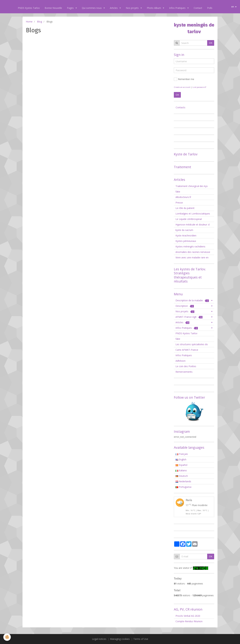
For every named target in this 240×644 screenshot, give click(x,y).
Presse (179, 203)
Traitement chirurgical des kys (192, 186)
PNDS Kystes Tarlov (29, 8)
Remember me (184, 79)
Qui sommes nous (92, 8)
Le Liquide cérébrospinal (189, 219)
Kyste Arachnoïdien (186, 235)
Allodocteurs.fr (183, 197)
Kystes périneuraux (186, 241)
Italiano (181, 470)
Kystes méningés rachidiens (190, 246)
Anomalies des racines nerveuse (193, 252)
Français (182, 454)
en (233, 7)
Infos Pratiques (178, 8)
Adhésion (180, 361)
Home (29, 22)
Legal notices (99, 639)
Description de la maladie (192, 300)
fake (178, 192)
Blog (39, 22)
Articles (114, 8)
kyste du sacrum (184, 230)
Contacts (180, 107)
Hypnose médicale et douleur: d (192, 225)
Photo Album (154, 8)
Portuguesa (183, 487)
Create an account (182, 87)
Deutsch (182, 476)
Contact (198, 8)
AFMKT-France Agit (189, 317)
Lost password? (199, 87)
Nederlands (183, 481)
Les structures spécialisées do (192, 344)
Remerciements (184, 372)
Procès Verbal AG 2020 (188, 616)
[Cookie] (7, 637)
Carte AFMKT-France (187, 350)
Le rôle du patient (185, 208)
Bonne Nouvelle (53, 8)
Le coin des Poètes (186, 366)
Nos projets (133, 8)
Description (185, 306)
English (181, 459)
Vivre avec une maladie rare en (192, 257)
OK (211, 43)
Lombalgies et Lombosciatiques (193, 214)
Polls (210, 8)
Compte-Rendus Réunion (189, 621)
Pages (71, 8)
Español (181, 465)
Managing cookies (120, 639)
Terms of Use (141, 639)
